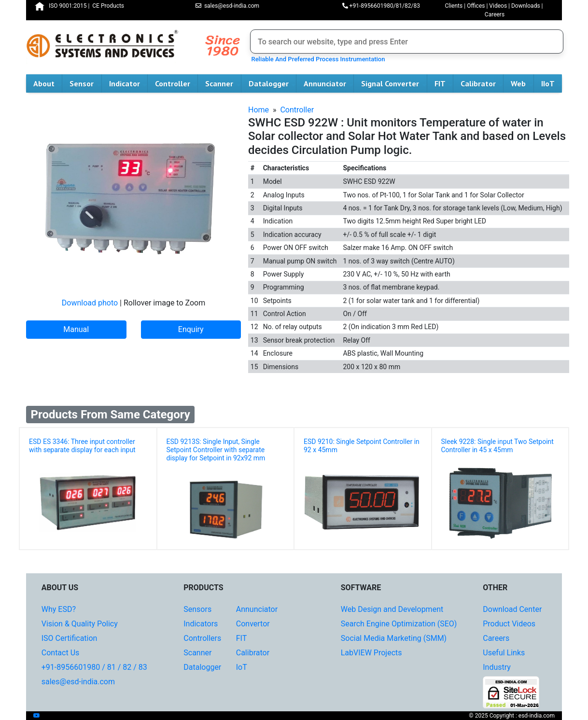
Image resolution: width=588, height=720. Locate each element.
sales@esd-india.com (227, 6)
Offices (476, 6)
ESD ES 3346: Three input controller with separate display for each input (82, 446)
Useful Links (504, 653)
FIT (444, 84)
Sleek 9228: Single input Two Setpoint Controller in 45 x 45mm (497, 446)
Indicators (201, 624)
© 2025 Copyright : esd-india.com (512, 716)
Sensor (85, 84)
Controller (176, 84)
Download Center (512, 609)
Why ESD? (59, 609)
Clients (454, 6)
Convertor (253, 624)
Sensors (197, 609)
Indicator (128, 84)
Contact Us (61, 653)
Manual (76, 329)
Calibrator (482, 84)
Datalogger (272, 84)
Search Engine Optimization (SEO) (399, 624)
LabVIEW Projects (371, 653)
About (48, 84)
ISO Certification (70, 638)
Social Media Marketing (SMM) (394, 638)
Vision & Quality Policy (80, 624)
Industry (497, 667)
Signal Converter (394, 84)
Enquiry (191, 329)
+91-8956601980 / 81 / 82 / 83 (94, 667)
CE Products (108, 6)
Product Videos (509, 624)
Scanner (223, 84)
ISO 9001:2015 (68, 6)
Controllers (202, 638)
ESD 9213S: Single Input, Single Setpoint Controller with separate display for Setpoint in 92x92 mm (216, 450)
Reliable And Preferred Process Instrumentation (316, 59)
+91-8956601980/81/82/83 (381, 6)
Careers (495, 14)
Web (522, 84)
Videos (498, 6)
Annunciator (329, 84)
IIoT (552, 84)
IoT (242, 667)
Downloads (526, 6)
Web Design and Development (392, 609)
